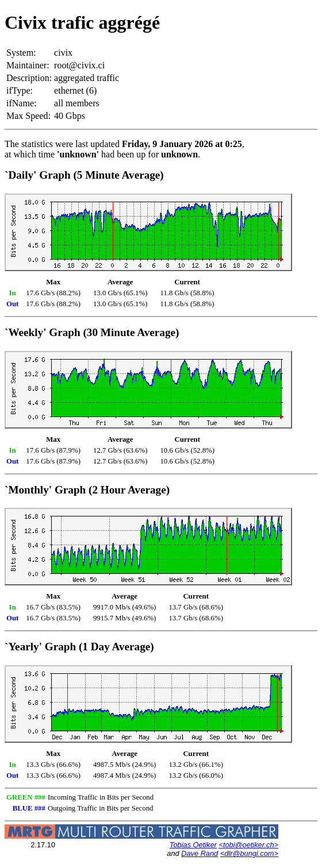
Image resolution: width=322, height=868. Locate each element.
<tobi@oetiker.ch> (248, 845)
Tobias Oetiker (193, 845)
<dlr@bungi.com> (249, 853)
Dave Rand (200, 853)
